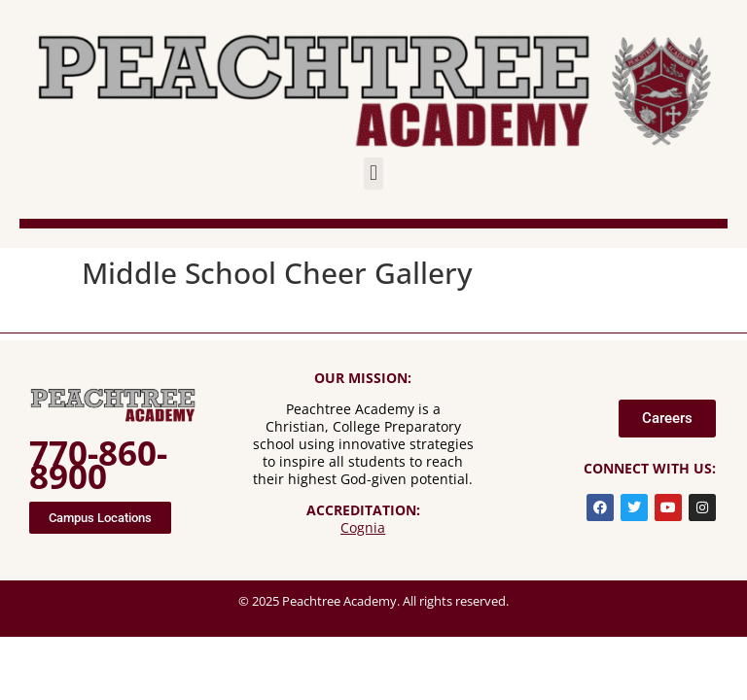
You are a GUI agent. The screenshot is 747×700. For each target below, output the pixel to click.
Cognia (363, 527)
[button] (373, 174)
